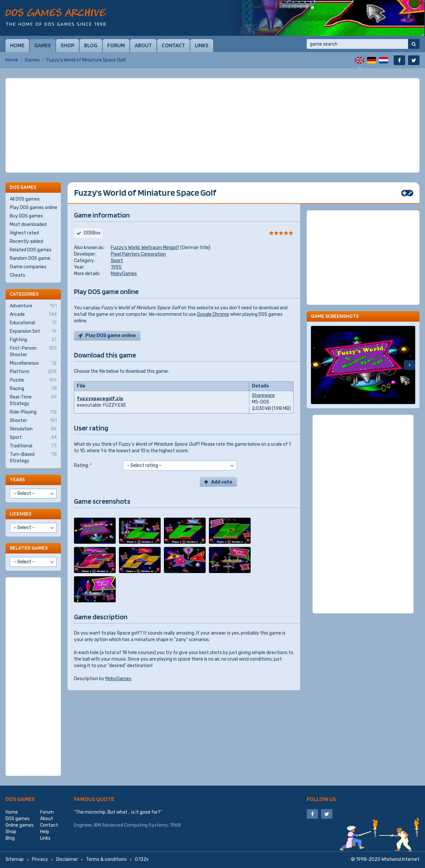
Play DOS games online (34, 208)
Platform (33, 372)
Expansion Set (33, 331)
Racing (33, 389)
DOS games (20, 799)
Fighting (33, 340)
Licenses (21, 514)
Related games (29, 548)
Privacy (40, 859)
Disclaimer (67, 859)
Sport (117, 261)
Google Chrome (213, 314)
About (143, 45)
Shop (67, 45)
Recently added (26, 241)
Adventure (33, 306)
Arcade (33, 315)
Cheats (17, 275)
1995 (116, 267)
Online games (20, 825)
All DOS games (25, 199)
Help (45, 832)
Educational (33, 323)
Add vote (222, 482)
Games (43, 45)
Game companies (28, 267)
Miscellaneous (33, 363)
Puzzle (33, 380)
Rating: (83, 465)
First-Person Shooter (33, 351)
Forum (116, 45)
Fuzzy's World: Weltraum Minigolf (145, 248)
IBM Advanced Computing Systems (131, 825)
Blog (91, 45)
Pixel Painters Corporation (138, 254)
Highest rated (24, 233)
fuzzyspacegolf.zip (100, 399)
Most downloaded (28, 224)
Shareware (263, 395)
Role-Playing (33, 412)
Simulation (33, 429)
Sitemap (15, 859)
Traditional (33, 446)
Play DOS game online (111, 336)
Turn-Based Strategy (33, 457)
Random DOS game (30, 258)
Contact (173, 45)
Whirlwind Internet (400, 859)
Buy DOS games (26, 216)
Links (202, 45)
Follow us (321, 799)
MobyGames (124, 274)
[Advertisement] (212, 125)
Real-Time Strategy (33, 400)
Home (17, 45)
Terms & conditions (106, 859)
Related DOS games (31, 250)
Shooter (33, 421)
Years (17, 479)
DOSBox (92, 233)
